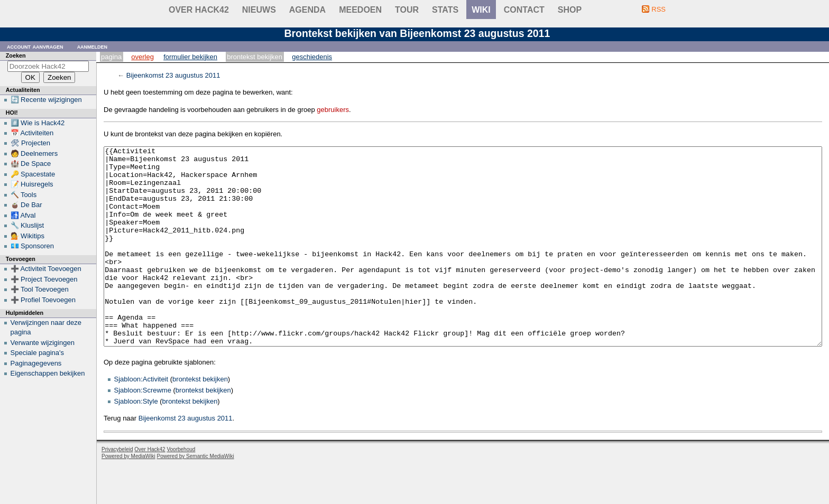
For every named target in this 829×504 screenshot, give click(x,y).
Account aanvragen (35, 46)
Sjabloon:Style (136, 441)
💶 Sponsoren (33, 246)
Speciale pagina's (38, 353)
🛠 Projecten (31, 143)
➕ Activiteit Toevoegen (46, 269)
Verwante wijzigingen (43, 343)
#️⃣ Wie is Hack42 (38, 123)
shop (570, 10)
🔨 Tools (24, 195)
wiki (481, 10)
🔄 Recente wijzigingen (46, 100)
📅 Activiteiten (32, 133)
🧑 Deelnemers (34, 153)
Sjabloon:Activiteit (141, 419)
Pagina (111, 57)
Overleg (142, 57)
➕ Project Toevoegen (44, 279)
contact (524, 10)
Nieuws (259, 10)
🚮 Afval (23, 215)
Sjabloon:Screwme (143, 430)
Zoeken (16, 55)
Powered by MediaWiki (128, 496)
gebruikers (333, 110)
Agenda (307, 10)
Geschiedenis (312, 57)
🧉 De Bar (26, 205)
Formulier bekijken (190, 57)
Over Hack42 (199, 10)
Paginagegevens (36, 363)
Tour (407, 10)
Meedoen (360, 10)
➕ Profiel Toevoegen (43, 300)
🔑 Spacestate (33, 174)
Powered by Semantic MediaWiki (196, 496)
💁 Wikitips (27, 236)
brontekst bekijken (200, 419)
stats (445, 10)
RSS (658, 9)
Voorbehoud (181, 489)
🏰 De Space (31, 164)
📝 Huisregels (32, 184)
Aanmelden (93, 46)
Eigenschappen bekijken (48, 373)
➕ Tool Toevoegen (40, 289)
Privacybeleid (117, 489)
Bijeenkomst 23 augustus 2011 (173, 75)
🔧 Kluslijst (27, 225)
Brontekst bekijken (255, 57)
